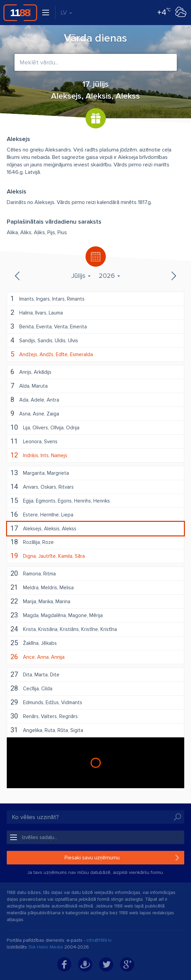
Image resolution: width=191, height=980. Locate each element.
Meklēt (177, 817)
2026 (109, 276)
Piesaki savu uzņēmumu (92, 858)
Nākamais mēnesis (173, 276)
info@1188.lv (99, 940)
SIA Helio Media (46, 947)
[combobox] (96, 62)
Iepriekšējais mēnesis (18, 276)
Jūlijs (81, 276)
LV (66, 13)
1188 (20, 13)
